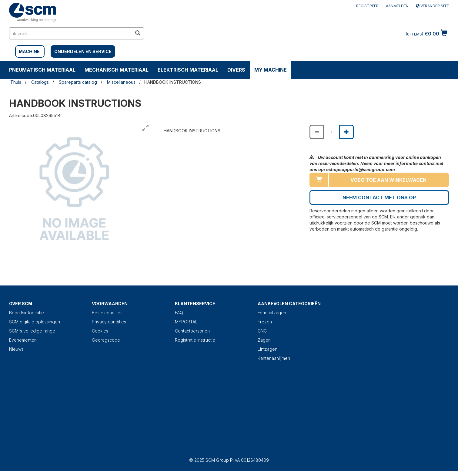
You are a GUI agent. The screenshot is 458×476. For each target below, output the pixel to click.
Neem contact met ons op (379, 197)
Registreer (367, 6)
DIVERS (236, 70)
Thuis (16, 82)
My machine (271, 70)
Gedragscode (106, 340)
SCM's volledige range (32, 331)
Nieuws (16, 349)
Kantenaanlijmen (274, 358)
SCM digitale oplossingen (35, 322)
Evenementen (23, 340)
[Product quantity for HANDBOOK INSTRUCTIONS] (332, 132)
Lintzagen (267, 349)
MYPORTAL (186, 322)
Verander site (432, 6)
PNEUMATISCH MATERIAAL (42, 70)
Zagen (264, 340)
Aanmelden (397, 6)
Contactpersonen (192, 331)
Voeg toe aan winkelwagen (388, 180)
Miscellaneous (121, 82)
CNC (262, 331)
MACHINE (29, 51)
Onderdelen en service (83, 51)
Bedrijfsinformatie (27, 313)
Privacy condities (109, 322)
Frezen (265, 322)
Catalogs (40, 82)
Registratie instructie (195, 340)
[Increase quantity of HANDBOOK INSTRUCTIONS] (346, 132)
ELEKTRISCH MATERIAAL (188, 70)
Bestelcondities (107, 313)
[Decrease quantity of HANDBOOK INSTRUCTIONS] (317, 132)
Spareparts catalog (78, 82)
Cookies (100, 331)
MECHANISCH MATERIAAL (117, 70)
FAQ (179, 313)
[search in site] (71, 33)
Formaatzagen (272, 313)
